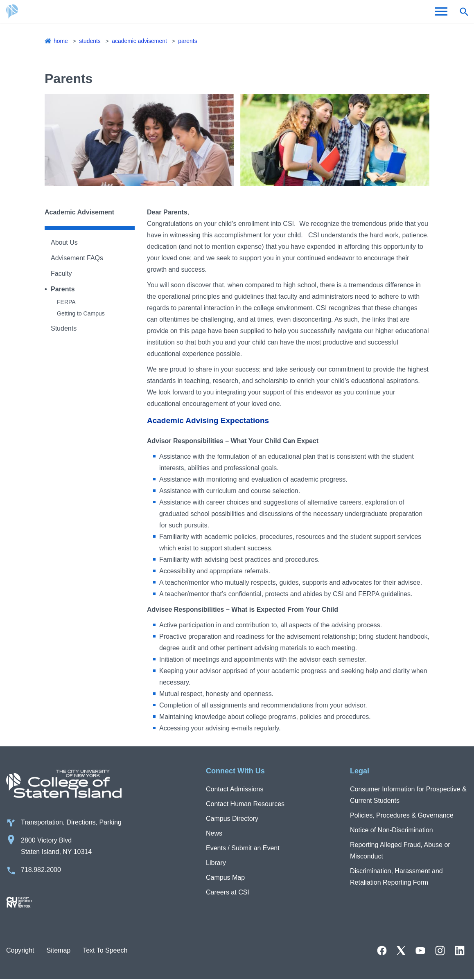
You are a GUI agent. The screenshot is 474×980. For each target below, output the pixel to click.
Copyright (20, 951)
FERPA (66, 302)
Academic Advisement (140, 41)
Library (216, 863)
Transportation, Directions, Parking (71, 823)
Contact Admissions (235, 789)
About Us (64, 242)
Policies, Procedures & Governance (402, 815)
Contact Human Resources (245, 804)
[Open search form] (464, 11)
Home (61, 41)
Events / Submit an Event (243, 848)
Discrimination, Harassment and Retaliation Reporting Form (396, 877)
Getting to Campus (81, 313)
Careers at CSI (228, 892)
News (214, 833)
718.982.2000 (41, 870)
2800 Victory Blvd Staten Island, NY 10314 (56, 846)
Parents (188, 41)
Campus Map (225, 877)
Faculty (61, 274)
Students (90, 41)
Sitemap (58, 951)
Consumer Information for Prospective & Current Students (408, 795)
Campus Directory (232, 819)
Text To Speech (105, 951)
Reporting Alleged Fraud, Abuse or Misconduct (400, 850)
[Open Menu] (441, 11)
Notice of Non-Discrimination (392, 830)
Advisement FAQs (77, 258)
